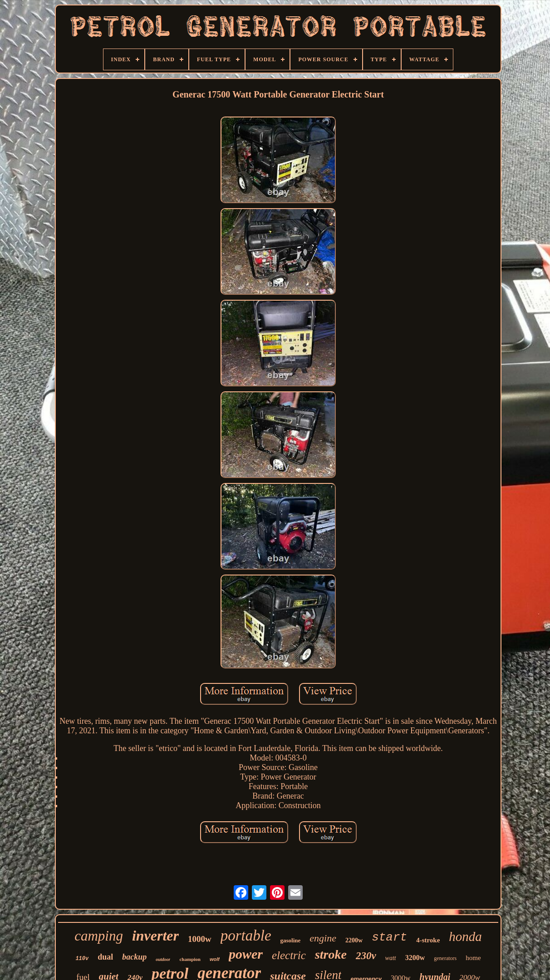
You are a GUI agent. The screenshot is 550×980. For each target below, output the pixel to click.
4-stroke (428, 940)
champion (190, 959)
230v (366, 956)
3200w (415, 958)
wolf (215, 959)
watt (391, 958)
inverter (155, 936)
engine (323, 938)
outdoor (163, 959)
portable (246, 936)
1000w (200, 939)
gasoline (291, 940)
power (246, 954)
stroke (331, 954)
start (389, 937)
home (473, 958)
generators (445, 958)
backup (134, 957)
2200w (354, 940)
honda (465, 936)
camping (99, 936)
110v (82, 959)
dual (105, 957)
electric (289, 955)
